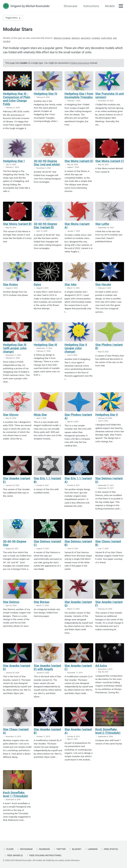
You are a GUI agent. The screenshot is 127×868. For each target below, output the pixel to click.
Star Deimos (11, 603)
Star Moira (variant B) (17, 225)
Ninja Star (40, 415)
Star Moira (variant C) (110, 162)
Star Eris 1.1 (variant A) (78, 481)
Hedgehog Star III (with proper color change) (15, 349)
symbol (7, 42)
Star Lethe (102, 225)
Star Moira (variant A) (77, 226)
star (115, 38)
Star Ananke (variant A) (78, 732)
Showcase (70, 6)
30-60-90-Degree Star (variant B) (45, 226)
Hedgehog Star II (106, 415)
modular (96, 38)
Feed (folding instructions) (45, 855)
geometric (86, 38)
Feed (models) (14, 855)
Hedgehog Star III (45, 345)
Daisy (37, 285)
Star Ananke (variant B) (47, 732)
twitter (60, 849)
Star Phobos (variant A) (78, 417)
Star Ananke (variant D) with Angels (47, 668)
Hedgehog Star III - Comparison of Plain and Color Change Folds (17, 99)
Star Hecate (103, 285)
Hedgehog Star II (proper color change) (76, 349)
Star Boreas (42, 603)
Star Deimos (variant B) (78, 544)
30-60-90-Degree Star (15, 544)
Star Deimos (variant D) (109, 481)
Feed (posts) (111, 849)
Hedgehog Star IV (45, 94)
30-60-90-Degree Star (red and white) (47, 163)
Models (110, 6)
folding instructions (80, 64)
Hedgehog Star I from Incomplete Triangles (79, 96)
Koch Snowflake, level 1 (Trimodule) (16, 795)
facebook (43, 849)
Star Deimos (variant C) (47, 544)
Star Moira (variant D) (79, 162)
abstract (75, 38)
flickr (8, 849)
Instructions (91, 6)
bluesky (76, 849)
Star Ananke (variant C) (78, 668)
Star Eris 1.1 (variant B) (47, 481)
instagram (25, 849)
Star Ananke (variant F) (109, 605)
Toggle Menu (12, 18)
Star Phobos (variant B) (109, 347)
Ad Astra (101, 667)
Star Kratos (11, 285)
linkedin (93, 849)
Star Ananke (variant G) (78, 605)
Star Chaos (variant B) (108, 544)
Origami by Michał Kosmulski (30, 6)
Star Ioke (70, 285)
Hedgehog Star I (14, 162)
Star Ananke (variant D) (17, 668)
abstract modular (62, 38)
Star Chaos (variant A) (16, 732)
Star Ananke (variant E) (17, 481)
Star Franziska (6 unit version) (110, 96)
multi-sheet (106, 38)
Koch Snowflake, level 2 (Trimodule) (108, 732)
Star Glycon (11, 415)
